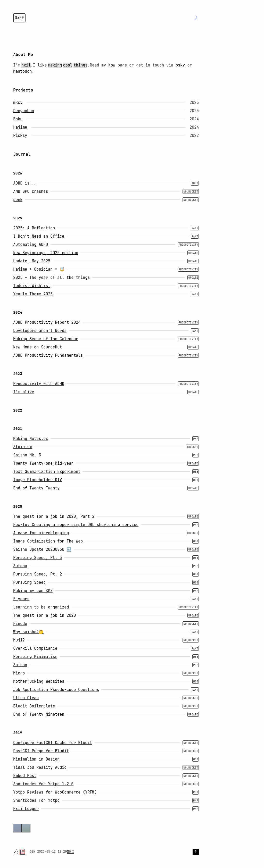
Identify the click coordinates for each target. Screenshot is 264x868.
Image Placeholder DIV (38, 480)
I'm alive (24, 392)
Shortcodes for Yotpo (36, 800)
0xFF (19, 18)
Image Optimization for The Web (48, 541)
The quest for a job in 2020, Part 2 (54, 516)
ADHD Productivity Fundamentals (48, 355)
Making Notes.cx (31, 439)
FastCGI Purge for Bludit (41, 751)
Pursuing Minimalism (35, 657)
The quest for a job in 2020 (44, 615)
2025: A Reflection (34, 228)
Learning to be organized (41, 607)
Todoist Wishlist (32, 286)
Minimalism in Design (36, 759)
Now (112, 65)
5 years (21, 599)
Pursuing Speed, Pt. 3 (38, 558)
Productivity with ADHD (39, 384)
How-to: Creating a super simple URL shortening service (76, 525)
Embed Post (25, 776)
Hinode (20, 624)
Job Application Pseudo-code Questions (56, 690)
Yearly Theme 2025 (33, 294)
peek (18, 200)
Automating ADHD (31, 245)
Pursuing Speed (29, 582)
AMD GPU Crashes (31, 191)
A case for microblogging (41, 533)
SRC (70, 852)
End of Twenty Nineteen (39, 714)
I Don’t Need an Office (39, 236)
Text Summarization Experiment (47, 472)
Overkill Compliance (35, 648)
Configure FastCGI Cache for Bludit (53, 743)
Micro (19, 673)
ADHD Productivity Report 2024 (47, 322)
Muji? (19, 640)
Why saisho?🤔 (28, 632)
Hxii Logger (26, 809)
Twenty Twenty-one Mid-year (43, 463)
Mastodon (22, 71)
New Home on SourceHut (38, 347)
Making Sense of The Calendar (46, 339)
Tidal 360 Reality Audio (40, 767)
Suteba (20, 566)
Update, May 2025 (32, 261)
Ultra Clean (26, 698)
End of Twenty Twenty (36, 488)
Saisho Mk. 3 (27, 455)
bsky (180, 65)
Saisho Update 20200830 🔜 (42, 549)
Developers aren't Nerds (40, 331)
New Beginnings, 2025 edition (46, 253)
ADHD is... (25, 183)
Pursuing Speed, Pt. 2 (38, 574)
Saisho (20, 665)
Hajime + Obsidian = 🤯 (39, 269)
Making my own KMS (33, 591)
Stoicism (22, 447)
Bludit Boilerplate (34, 706)
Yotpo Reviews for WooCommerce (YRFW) (55, 792)
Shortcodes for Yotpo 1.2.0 (43, 784)
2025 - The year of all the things (51, 278)
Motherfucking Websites (39, 681)
